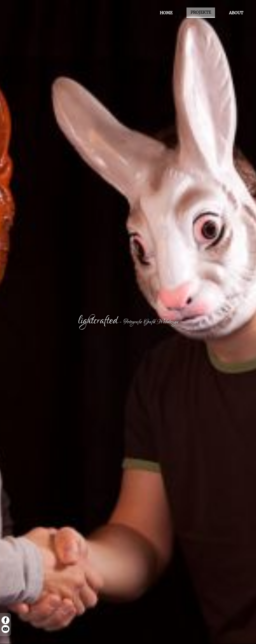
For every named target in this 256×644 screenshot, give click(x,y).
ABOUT (236, 13)
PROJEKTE (201, 12)
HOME (166, 13)
